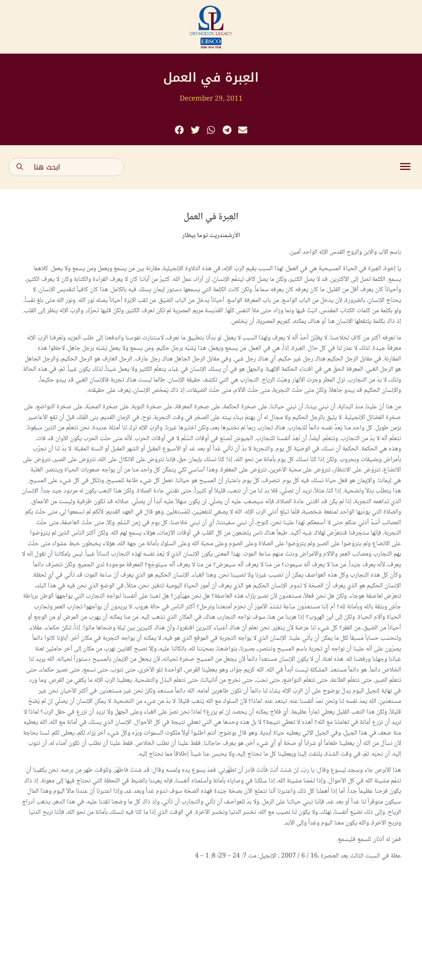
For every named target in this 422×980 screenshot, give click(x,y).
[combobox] (66, 167)
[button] (179, 130)
